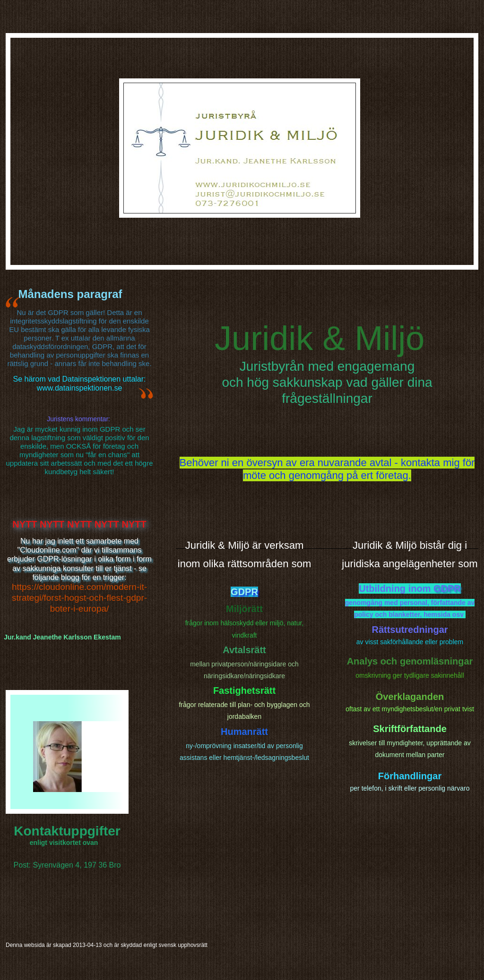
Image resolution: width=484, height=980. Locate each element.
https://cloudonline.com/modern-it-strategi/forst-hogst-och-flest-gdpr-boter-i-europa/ (79, 598)
